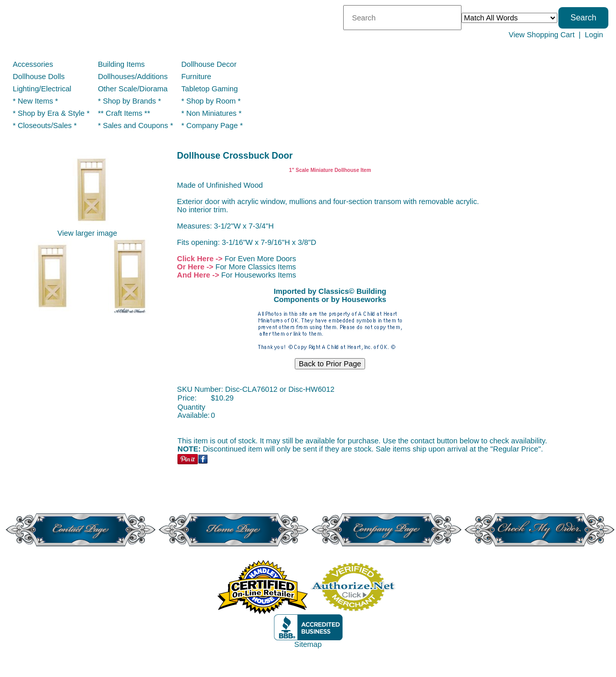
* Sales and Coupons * (135, 126)
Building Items (121, 64)
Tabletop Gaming (210, 89)
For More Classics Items (255, 267)
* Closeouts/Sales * (45, 126)
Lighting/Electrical (43, 89)
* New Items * (35, 101)
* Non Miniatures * (212, 113)
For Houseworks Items (259, 275)
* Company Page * (212, 126)
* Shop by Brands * (130, 101)
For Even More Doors (260, 259)
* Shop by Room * (211, 101)
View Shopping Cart (541, 35)
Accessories (33, 64)
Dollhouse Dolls (39, 77)
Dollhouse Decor (209, 64)
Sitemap (308, 644)
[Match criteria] (509, 18)
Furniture (197, 77)
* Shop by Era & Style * (51, 113)
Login (594, 35)
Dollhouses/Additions (133, 77)
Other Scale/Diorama (133, 89)
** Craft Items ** (124, 113)
